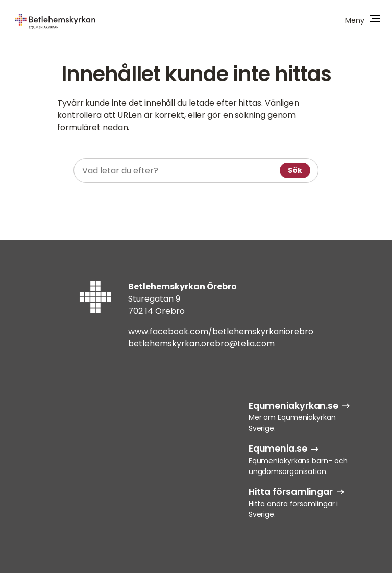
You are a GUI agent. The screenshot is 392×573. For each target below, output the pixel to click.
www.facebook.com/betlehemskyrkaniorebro (221, 331)
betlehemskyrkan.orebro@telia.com (201, 344)
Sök (295, 170)
